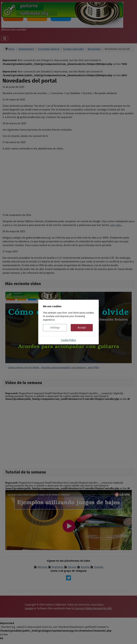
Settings (55, 328)
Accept (82, 328)
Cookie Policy (68, 340)
